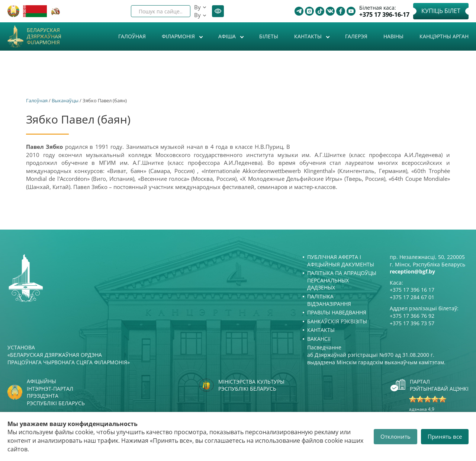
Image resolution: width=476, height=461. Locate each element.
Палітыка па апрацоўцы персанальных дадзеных (342, 280)
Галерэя (356, 36)
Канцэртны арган (444, 36)
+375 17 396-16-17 (384, 15)
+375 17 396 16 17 (412, 290)
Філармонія (179, 36)
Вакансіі (319, 339)
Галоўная (132, 36)
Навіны (393, 36)
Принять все (445, 436)
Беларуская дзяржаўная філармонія (44, 36)
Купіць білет (441, 11)
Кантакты (309, 36)
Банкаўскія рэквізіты (337, 321)
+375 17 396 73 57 (412, 323)
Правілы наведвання (337, 312)
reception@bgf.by (412, 271)
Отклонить (395, 436)
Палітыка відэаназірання (329, 300)
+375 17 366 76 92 (412, 316)
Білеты (269, 36)
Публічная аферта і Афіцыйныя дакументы (341, 261)
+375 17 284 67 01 (412, 297)
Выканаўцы (65, 100)
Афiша (228, 36)
